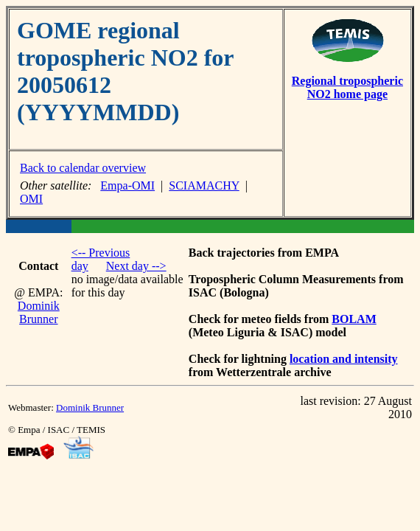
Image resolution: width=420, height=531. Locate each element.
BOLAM (354, 319)
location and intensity (344, 359)
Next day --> (136, 266)
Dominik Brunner (39, 312)
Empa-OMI (127, 185)
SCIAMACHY (204, 185)
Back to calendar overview (83, 168)
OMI (31, 199)
